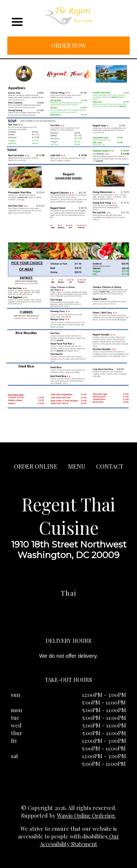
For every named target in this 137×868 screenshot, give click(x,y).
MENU (77, 466)
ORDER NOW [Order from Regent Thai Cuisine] (68, 45)
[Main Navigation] (17, 22)
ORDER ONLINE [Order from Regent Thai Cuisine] (36, 466)
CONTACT (110, 466)
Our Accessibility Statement (79, 840)
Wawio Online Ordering (86, 815)
